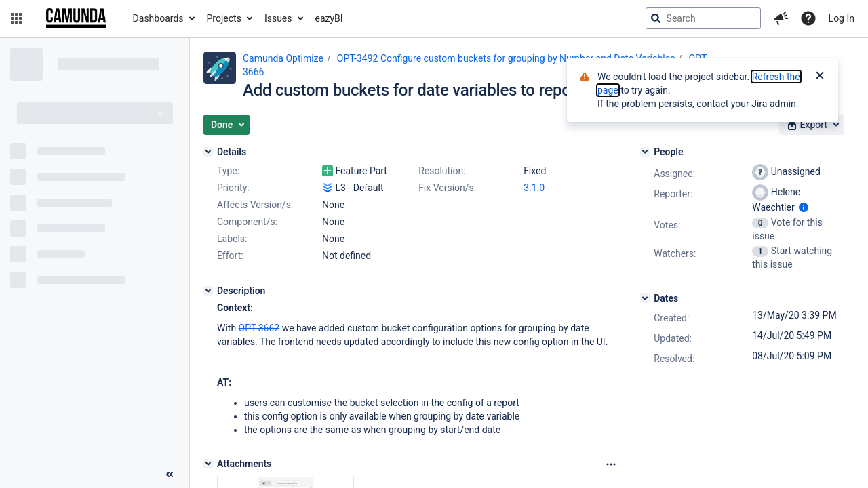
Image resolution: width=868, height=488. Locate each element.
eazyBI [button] (329, 18)
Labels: (232, 239)
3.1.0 (534, 188)
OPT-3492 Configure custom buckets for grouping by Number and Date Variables (506, 58)
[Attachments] (208, 464)
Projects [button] (224, 18)
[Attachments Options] (611, 464)
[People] (645, 152)
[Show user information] (804, 207)
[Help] (808, 18)
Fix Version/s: (447, 188)
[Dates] (645, 298)
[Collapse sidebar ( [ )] (170, 474)
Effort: (230, 256)
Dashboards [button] (158, 18)
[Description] (208, 291)
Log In (842, 18)
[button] (16, 18)
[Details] (208, 152)
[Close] (820, 77)
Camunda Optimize (283, 58)
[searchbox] (703, 18)
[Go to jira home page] (76, 18)
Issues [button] (278, 18)
